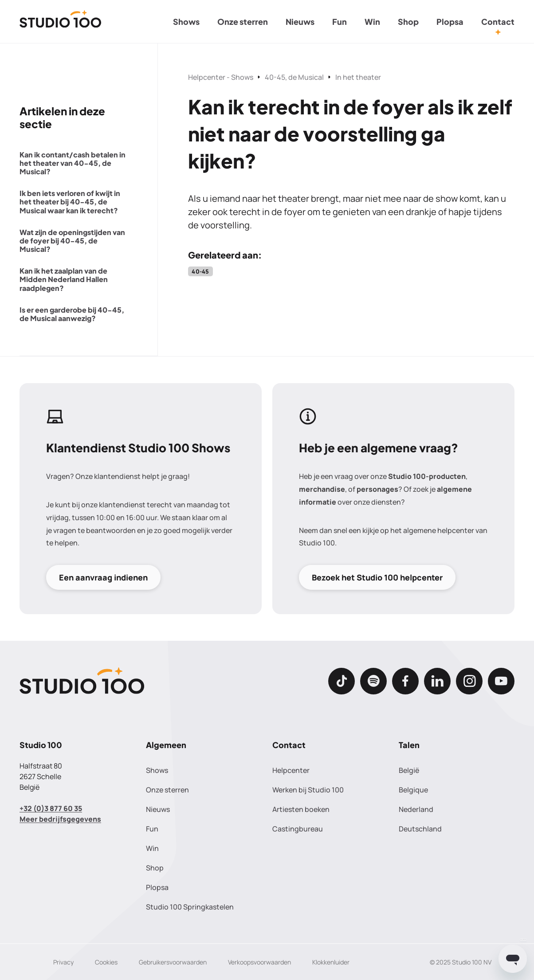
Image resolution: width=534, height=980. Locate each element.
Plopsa (450, 22)
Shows (186, 22)
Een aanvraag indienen (103, 577)
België (409, 770)
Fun (340, 22)
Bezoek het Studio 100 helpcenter (377, 577)
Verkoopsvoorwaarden (259, 962)
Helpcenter (291, 770)
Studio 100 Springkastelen (190, 907)
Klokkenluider (331, 962)
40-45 (200, 271)
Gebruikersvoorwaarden (173, 962)
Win (372, 22)
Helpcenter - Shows (221, 77)
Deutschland (420, 829)
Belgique (413, 790)
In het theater (358, 77)
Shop (408, 22)
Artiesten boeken (301, 809)
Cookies (106, 962)
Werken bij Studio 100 (308, 790)
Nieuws (300, 22)
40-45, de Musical (294, 77)
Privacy (63, 962)
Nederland (416, 809)
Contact (498, 22)
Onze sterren (243, 22)
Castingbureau (298, 829)
